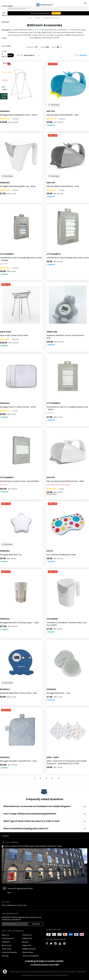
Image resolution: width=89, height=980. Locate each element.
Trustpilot (5, 836)
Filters (8, 55)
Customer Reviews (9, 952)
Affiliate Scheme (29, 949)
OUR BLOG (6, 942)
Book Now (56, 13)
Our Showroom (8, 938)
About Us (5, 935)
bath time (37, 30)
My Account (7, 945)
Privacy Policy (28, 952)
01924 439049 (7, 905)
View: (54, 47)
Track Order (7, 949)
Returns (25, 942)
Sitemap (5, 956)
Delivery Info (27, 938)
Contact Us (27, 935)
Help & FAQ (27, 945)
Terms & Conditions (30, 956)
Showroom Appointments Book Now (20, 891)
